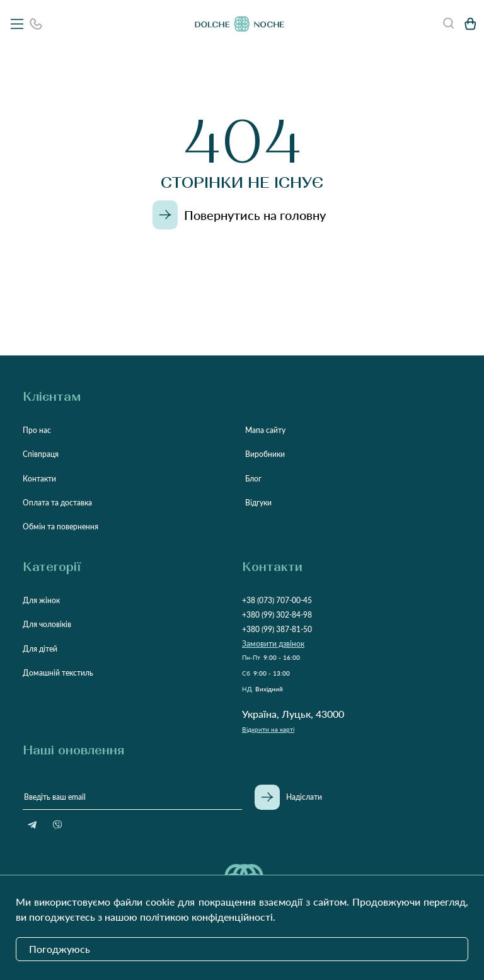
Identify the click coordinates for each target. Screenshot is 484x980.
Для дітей (40, 649)
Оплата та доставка (57, 503)
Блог (253, 479)
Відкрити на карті (268, 729)
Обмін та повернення (60, 527)
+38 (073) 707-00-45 (277, 600)
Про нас (37, 430)
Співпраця (41, 454)
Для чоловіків (47, 624)
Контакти (39, 479)
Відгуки (258, 503)
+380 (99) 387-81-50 (277, 629)
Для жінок (41, 600)
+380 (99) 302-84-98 (277, 615)
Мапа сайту (265, 430)
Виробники (265, 454)
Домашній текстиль (58, 673)
